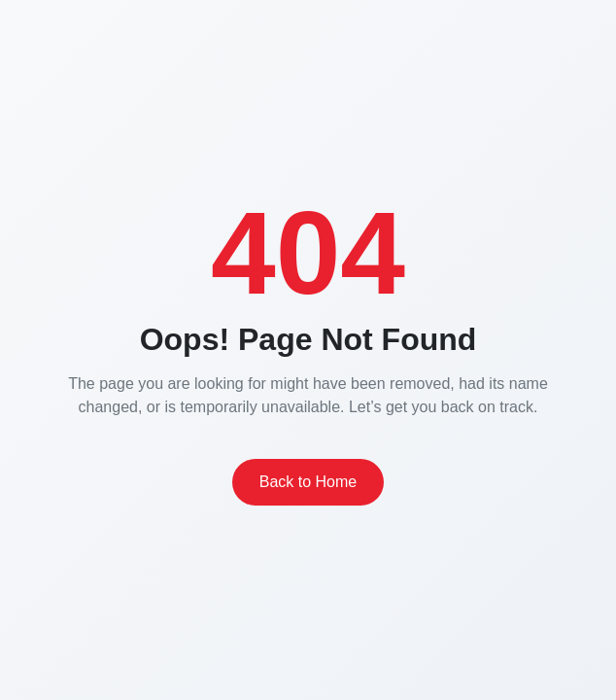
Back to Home (308, 482)
